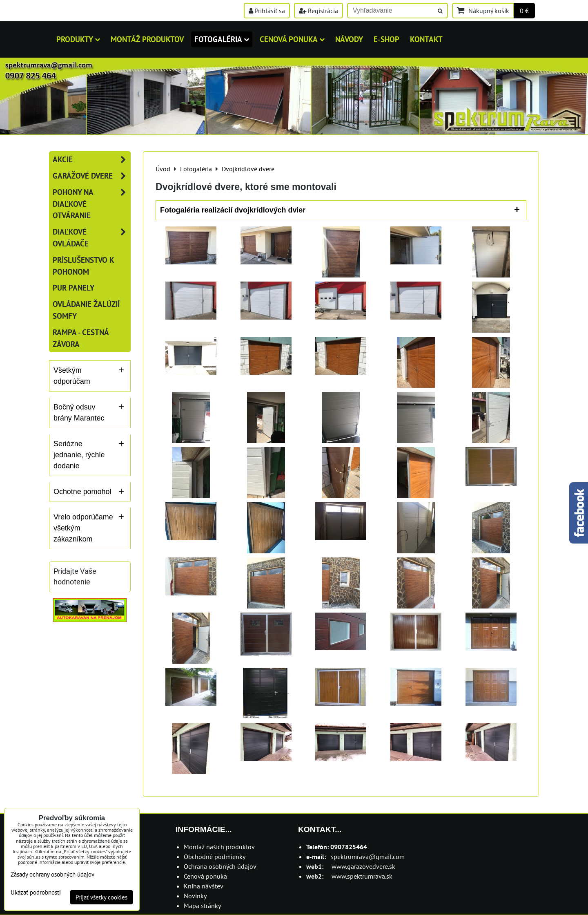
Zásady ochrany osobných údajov (52, 874)
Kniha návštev (204, 886)
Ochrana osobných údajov (220, 866)
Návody (349, 39)
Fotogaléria (222, 39)
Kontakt (426, 39)
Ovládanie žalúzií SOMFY (86, 310)
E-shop (386, 39)
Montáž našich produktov (219, 847)
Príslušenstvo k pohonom (84, 266)
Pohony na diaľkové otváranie (91, 204)
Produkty (78, 39)
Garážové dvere (91, 176)
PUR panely (73, 287)
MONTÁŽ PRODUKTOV (147, 39)
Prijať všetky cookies (101, 897)
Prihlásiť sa (267, 11)
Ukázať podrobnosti (36, 893)
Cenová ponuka (292, 39)
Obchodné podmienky (215, 857)
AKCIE (91, 160)
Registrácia (318, 11)
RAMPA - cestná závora (81, 338)
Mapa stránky (202, 906)
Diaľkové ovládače (91, 238)
